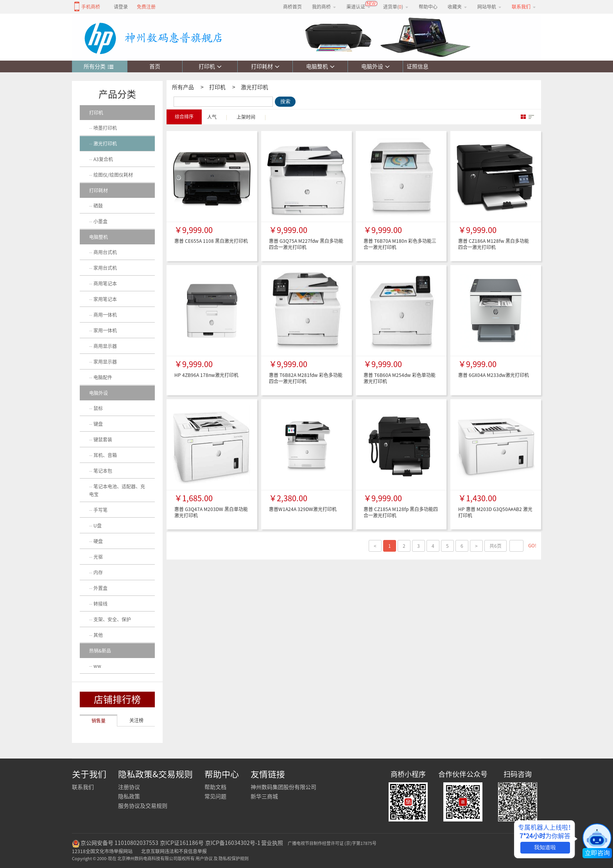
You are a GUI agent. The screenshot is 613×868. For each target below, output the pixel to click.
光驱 (98, 557)
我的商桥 (324, 7)
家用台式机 (105, 268)
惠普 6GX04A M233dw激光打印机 (494, 375)
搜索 (285, 101)
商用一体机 (105, 315)
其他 (98, 635)
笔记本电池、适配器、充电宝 (117, 490)
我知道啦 (545, 847)
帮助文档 (215, 787)
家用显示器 (105, 362)
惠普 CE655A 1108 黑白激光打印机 (211, 241)
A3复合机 (103, 159)
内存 (98, 572)
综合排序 (184, 117)
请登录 (121, 7)
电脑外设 (376, 66)
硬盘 (98, 541)
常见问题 (215, 796)
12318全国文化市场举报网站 (102, 851)
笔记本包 (103, 471)
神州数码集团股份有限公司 (283, 787)
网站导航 (489, 7)
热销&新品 (100, 651)
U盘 (98, 525)
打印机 (210, 66)
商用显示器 (105, 346)
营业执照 (272, 843)
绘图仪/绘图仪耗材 (113, 175)
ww (97, 666)
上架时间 (246, 117)
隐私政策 (129, 796)
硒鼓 (98, 206)
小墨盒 (100, 221)
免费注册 (146, 7)
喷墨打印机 (105, 128)
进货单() (396, 7)
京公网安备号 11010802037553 (119, 843)
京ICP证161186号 (182, 843)
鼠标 (98, 408)
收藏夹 (457, 7)
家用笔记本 (105, 299)
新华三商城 (264, 796)
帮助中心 (428, 7)
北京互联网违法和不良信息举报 (174, 851)
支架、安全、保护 (112, 619)
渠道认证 (358, 7)
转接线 (100, 604)
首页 (155, 66)
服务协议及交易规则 (143, 806)
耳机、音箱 (105, 455)
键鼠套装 (103, 439)
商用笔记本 (105, 283)
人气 (212, 117)
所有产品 (183, 87)
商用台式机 (105, 252)
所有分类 (99, 67)
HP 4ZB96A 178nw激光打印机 (206, 375)
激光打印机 (255, 87)
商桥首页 (292, 7)
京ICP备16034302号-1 (233, 843)
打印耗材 (265, 66)
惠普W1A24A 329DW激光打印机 (303, 509)
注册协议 (129, 787)
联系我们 (83, 787)
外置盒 (100, 588)
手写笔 (100, 510)
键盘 (98, 424)
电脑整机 (320, 66)
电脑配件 (103, 377)
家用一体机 (105, 330)
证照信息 (416, 66)
